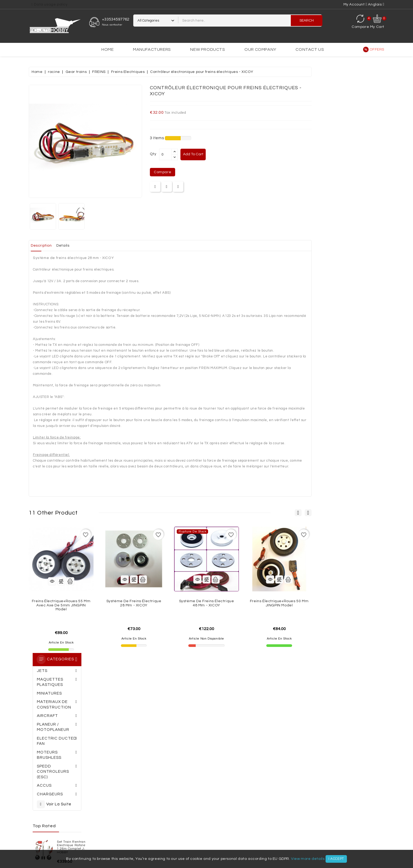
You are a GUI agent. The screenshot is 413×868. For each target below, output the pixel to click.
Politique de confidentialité (120, 789)
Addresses (242, 798)
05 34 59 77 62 (84, 711)
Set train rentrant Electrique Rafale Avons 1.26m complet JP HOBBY (73, 211)
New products (208, 49)
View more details (308, 859)
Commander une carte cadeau (211, 720)
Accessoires (306, 831)
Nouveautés (324, 836)
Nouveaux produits (44, 780)
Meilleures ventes (44, 789)
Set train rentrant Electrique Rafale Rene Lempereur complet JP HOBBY (71, 246)
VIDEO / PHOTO (267, 836)
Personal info (244, 770)
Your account (251, 759)
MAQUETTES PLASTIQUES (263, 825)
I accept (336, 859)
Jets (295, 825)
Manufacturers (152, 49)
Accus (171, 831)
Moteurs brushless (107, 831)
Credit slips (242, 789)
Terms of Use (176, 780)
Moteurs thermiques (97, 836)
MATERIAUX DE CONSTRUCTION (105, 825)
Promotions (38, 770)
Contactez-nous (110, 798)
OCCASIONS (296, 836)
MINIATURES (224, 825)
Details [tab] (142, 246)
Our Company (260, 49)
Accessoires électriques (349, 831)
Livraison (104, 770)
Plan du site (175, 798)
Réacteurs (134, 836)
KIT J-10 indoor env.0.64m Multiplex (71, 306)
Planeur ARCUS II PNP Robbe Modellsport (73, 276)
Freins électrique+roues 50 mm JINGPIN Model (352, 603)
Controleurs (146, 831)
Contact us (310, 49)
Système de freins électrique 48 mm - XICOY (279, 603)
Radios (218, 831)
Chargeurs (193, 831)
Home (107, 49)
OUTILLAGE (208, 836)
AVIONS (311, 825)
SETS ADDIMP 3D (57, 825)
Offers (377, 49)
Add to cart (268, 154)
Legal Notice (176, 770)
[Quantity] (238, 154)
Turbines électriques (61, 831)
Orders (239, 780)
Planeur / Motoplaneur (347, 825)
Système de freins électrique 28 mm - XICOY (207, 603)
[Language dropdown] (376, 4)
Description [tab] (116, 246)
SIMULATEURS (236, 836)
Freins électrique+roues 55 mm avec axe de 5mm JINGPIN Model (134, 605)
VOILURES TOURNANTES (172, 836)
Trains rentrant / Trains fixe (259, 831)
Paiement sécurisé (181, 789)
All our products (42, 798)
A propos (104, 780)
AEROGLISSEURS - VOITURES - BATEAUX (173, 825)
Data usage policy (51, 4)
